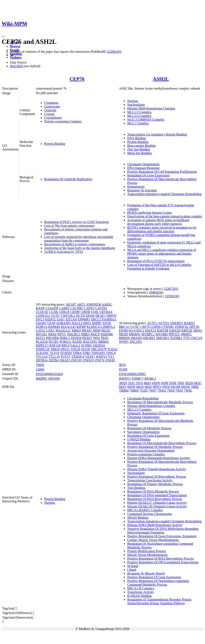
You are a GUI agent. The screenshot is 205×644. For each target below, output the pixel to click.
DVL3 (40, 319)
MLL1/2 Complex (139, 112)
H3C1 (140, 330)
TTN (186, 338)
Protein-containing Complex (63, 121)
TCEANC (42, 353)
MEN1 (198, 330)
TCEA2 (112, 349)
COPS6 (156, 327)
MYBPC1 (148, 334)
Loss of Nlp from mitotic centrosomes (69, 226)
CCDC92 (42, 312)
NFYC (62, 334)
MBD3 (76, 330)
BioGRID (16, 66)
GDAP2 (41, 323)
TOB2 (86, 353)
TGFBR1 (176, 338)
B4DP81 (42, 378)
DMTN (111, 316)
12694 (40, 369)
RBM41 (104, 342)
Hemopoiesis (136, 186)
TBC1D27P (99, 349)
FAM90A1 (109, 319)
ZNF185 (76, 360)
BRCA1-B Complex (141, 588)
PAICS (95, 334)
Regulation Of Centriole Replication (68, 179)
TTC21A (42, 357)
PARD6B (107, 334)
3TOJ (139, 383)
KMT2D (175, 330)
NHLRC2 (74, 334)
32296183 (114, 52)
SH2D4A (99, 345)
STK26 (75, 349)
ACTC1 (153, 323)
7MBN (134, 390)
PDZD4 (76, 338)
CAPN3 (89, 308)
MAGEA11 (63, 330)
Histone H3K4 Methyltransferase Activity (155, 525)
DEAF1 (100, 316)
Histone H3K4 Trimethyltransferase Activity (157, 469)
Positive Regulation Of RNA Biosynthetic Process (160, 558)
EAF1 (61, 319)
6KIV (123, 387)
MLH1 (106, 330)
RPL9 (66, 345)
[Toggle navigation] (3, 37)
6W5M (175, 387)
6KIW (131, 387)
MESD (123, 334)
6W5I (166, 387)
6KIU (198, 383)
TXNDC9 (78, 357)
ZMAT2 (65, 360)
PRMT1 (187, 334)
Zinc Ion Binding (139, 149)
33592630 (171, 296)
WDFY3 (102, 357)
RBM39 (124, 338)
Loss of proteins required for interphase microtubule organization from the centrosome (79, 239)
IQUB (107, 323)
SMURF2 (163, 338)
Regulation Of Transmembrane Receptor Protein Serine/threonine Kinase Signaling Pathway (159, 601)
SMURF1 (149, 338)
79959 (40, 365)
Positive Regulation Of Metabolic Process (155, 447)
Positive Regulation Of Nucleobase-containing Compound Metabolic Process (158, 583)
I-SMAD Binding (139, 439)
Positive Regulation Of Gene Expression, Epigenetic (162, 536)
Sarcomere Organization (143, 432)
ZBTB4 (54, 360)
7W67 (153, 390)
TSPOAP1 (98, 353)
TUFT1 (65, 357)
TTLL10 (54, 357)
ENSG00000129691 (132, 374)
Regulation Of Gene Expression (148, 175)
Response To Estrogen (142, 190)
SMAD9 (136, 338)
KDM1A (42, 327)
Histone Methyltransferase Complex (151, 108)
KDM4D (54, 327)
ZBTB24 (42, 360)
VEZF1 (90, 357)
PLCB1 (54, 342)
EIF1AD (71, 319)
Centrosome (52, 106)
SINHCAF (43, 349)
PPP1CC (174, 334)
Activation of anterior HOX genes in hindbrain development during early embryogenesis (158, 222)
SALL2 (75, 345)
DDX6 (90, 316)
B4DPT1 (125, 378)
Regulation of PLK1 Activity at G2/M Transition (76, 222)
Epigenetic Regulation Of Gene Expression (156, 413)
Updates (16, 57)
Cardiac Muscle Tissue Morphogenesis (153, 540)
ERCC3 (96, 319)
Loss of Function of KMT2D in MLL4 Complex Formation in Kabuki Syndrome (159, 267)
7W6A (162, 390)
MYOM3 (162, 334)
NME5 (85, 334)
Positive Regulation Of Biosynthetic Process (157, 477)
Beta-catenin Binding (141, 146)
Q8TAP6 (54, 378)
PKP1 (105, 338)
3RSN (123, 383)
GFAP (51, 323)
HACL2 (77, 323)
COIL (95, 312)
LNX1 (50, 330)
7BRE (195, 387)
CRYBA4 (106, 312)
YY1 (111, 357)
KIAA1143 (68, 327)
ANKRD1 (176, 323)
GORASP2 (64, 323)
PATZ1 (40, 338)
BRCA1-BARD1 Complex (145, 510)
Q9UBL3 (150, 378)
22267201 (171, 289)
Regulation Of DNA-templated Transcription (157, 495)
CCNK (53, 312)
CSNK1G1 (43, 316)
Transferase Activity (141, 592)
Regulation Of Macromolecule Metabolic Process (160, 402)
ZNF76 (100, 360)
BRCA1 (124, 327)
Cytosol (49, 114)
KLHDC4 (93, 327)
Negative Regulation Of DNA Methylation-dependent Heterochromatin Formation (163, 531)
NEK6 (52, 334)
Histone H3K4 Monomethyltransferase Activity (159, 458)
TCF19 (55, 353)
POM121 (66, 342)
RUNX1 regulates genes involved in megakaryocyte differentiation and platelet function (162, 229)
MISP (97, 330)
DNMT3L (182, 327)
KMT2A (151, 330)
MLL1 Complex (138, 123)
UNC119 (196, 338)
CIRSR (85, 312)
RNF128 (55, 345)
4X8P (164, 383)
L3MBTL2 (108, 327)
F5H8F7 (137, 378)
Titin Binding (136, 488)
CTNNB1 (168, 327)
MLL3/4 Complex (139, 116)
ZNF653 (88, 360)
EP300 (123, 330)
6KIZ (148, 387)
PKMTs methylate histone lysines (149, 213)
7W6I (171, 390)
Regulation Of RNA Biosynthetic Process (155, 499)
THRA (77, 353)
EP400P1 (84, 319)
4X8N (156, 383)
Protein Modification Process (147, 551)
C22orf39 (52, 308)
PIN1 (97, 338)
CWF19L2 (68, 316)
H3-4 (132, 330)
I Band (132, 570)
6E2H (189, 383)
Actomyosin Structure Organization (151, 450)
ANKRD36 (94, 304)
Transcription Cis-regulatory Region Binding (157, 134)
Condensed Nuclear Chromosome (150, 514)
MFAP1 (87, 330)
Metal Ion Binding (139, 153)
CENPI (75, 312)
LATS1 (41, 330)
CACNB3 (77, 308)
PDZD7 (87, 338)
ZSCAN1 (136, 342)
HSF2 (87, 323)
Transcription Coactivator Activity (150, 480)
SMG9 (55, 349)
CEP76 (77, 79)
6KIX (140, 387)
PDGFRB (52, 338)
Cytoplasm (51, 103)
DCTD (80, 316)
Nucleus (133, 101)
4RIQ (147, 383)
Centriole (50, 110)
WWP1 (124, 342)
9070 (122, 365)
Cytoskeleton (53, 118)
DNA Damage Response (143, 168)
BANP (40, 308)
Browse (15, 46)
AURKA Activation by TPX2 (64, 252)
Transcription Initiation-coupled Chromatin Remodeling (164, 194)
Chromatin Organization (143, 164)
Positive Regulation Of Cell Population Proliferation (162, 172)
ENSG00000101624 (49, 374)
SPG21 (65, 349)
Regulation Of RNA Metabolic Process (153, 491)
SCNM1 (86, 345)
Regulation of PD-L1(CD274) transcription (156, 261)
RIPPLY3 (42, 345)
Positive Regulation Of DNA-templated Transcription (163, 562)
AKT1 (81, 304)
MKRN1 (135, 334)
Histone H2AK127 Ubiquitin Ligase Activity (157, 503)
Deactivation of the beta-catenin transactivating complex (165, 216)
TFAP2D (66, 353)
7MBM (124, 390)
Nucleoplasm (136, 105)
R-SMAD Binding (139, 596)
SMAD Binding (138, 517)
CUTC (56, 316)
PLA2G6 (42, 342)
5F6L (181, 383)
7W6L (188, 390)
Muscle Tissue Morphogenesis (147, 555)
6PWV (157, 387)
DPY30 (194, 327)
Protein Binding (55, 144)
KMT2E (187, 330)
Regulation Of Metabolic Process (149, 428)
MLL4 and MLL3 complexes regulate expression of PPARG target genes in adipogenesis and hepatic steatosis (162, 254)
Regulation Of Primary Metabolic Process (155, 484)
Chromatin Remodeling (143, 398)
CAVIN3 (101, 308)
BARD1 (189, 323)
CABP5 (64, 308)
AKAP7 (71, 304)
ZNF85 (110, 360)
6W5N (185, 387)
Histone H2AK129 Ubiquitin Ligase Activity (157, 506)
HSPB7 (97, 323)
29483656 (156, 292)
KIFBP (81, 327)
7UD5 (144, 390)
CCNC (135, 327)
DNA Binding (136, 138)
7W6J (179, 390)
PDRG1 (65, 338)
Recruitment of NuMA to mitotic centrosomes (75, 244)
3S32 (131, 383)
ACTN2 (164, 323)
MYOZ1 (42, 334)
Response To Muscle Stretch (146, 573)
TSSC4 (111, 353)
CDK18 (64, 312)
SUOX (86, 349)
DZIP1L (51, 319)
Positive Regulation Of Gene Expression (154, 577)
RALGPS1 (90, 342)
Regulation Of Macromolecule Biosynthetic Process (162, 443)
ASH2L (161, 79)
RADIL (77, 342)
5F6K (173, 383)
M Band (133, 566)
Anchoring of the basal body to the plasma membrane (80, 248)
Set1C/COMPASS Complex (146, 119)
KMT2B (163, 330)
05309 (123, 369)
